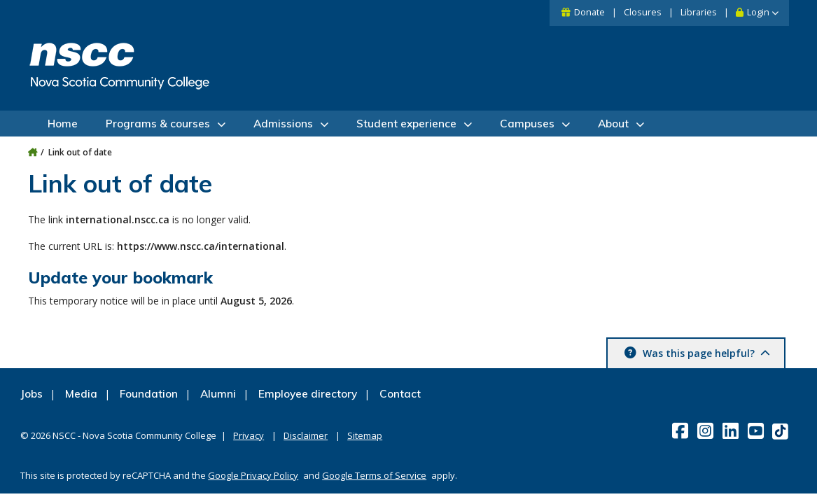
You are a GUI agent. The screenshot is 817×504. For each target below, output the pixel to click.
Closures (643, 12)
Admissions (283, 124)
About (613, 124)
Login (758, 12)
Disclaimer (306, 435)
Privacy (249, 435)
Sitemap (365, 435)
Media (81, 394)
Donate (589, 12)
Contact (400, 394)
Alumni (218, 394)
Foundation (149, 394)
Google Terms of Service (374, 475)
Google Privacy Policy (253, 475)
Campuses (527, 124)
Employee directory (308, 394)
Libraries (699, 12)
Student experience (406, 124)
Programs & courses (158, 124)
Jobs (32, 394)
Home (63, 124)
